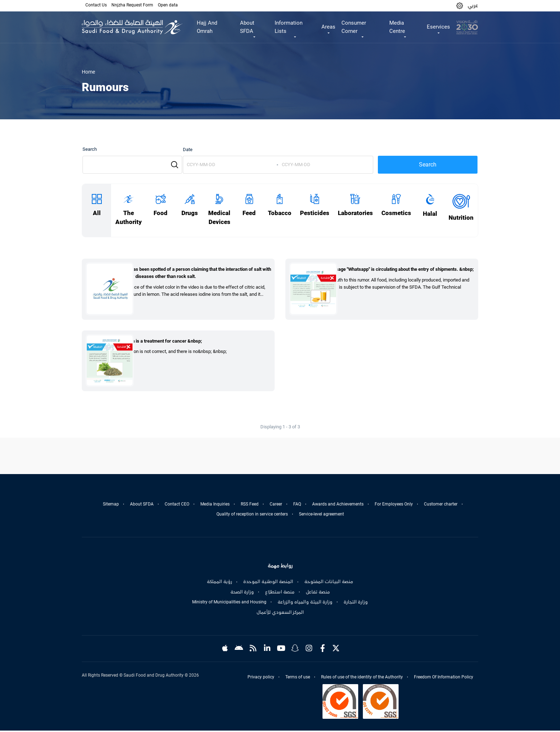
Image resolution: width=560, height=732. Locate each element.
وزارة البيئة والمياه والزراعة (305, 603)
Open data (168, 5)
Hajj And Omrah (207, 27)
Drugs (190, 213)
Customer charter (441, 506)
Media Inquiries (215, 506)
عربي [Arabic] (473, 5)
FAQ (297, 506)
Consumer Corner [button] (354, 27)
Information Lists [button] (289, 27)
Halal (430, 214)
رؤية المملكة (219, 583)
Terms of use (298, 678)
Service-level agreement (321, 516)
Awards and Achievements (338, 506)
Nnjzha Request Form (132, 5)
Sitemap (111, 506)
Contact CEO (177, 506)
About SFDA (142, 506)
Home (88, 72)
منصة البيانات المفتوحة (329, 583)
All (97, 213)
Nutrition (461, 218)
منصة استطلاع (280, 593)
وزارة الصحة (242, 593)
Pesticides (315, 213)
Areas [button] (328, 27)
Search (90, 149)
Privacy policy (261, 678)
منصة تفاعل (318, 593)
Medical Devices (219, 218)
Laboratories (355, 213)
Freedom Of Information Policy (444, 678)
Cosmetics (396, 213)
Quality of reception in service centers (252, 516)
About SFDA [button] (247, 27)
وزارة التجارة (356, 603)
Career (276, 506)
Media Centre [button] (397, 27)
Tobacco (280, 213)
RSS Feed (250, 506)
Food (161, 213)
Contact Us (96, 5)
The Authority (129, 218)
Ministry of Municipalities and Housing (229, 603)
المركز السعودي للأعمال (280, 614)
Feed (249, 213)
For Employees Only (394, 506)
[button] (460, 6)
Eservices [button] (438, 27)
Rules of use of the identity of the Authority (362, 678)
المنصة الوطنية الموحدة (268, 583)
